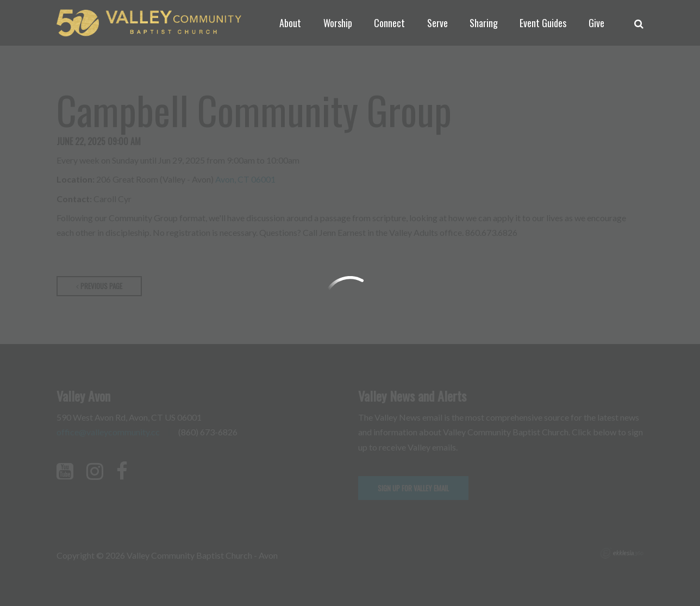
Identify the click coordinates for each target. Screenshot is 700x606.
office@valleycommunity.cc (108, 432)
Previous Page (99, 286)
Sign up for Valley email (413, 488)
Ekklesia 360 (622, 553)
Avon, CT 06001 (245, 179)
